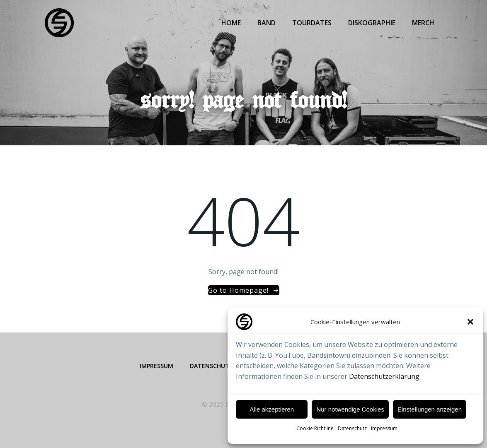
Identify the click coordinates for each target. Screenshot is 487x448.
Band (267, 23)
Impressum (384, 428)
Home (231, 23)
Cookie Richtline (315, 428)
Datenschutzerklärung (384, 376)
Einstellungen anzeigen (430, 409)
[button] (470, 322)
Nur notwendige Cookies (350, 409)
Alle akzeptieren (272, 409)
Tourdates (312, 23)
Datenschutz (352, 428)
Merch (423, 23)
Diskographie (372, 23)
